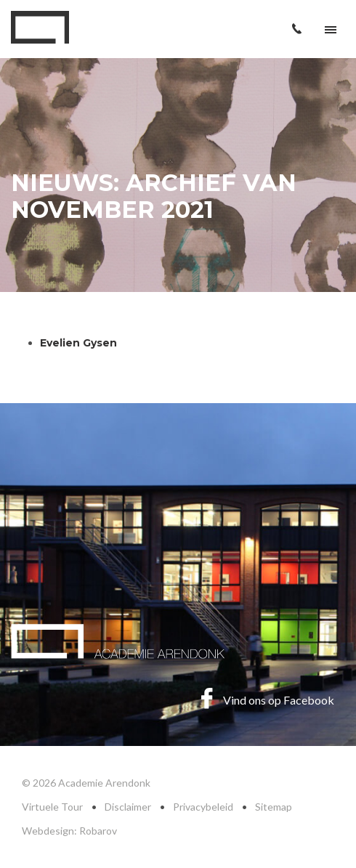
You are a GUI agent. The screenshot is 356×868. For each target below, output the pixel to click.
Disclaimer (128, 807)
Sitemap (274, 807)
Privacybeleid (203, 807)
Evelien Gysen (80, 343)
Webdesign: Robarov (69, 831)
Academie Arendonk (40, 27)
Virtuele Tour (52, 807)
